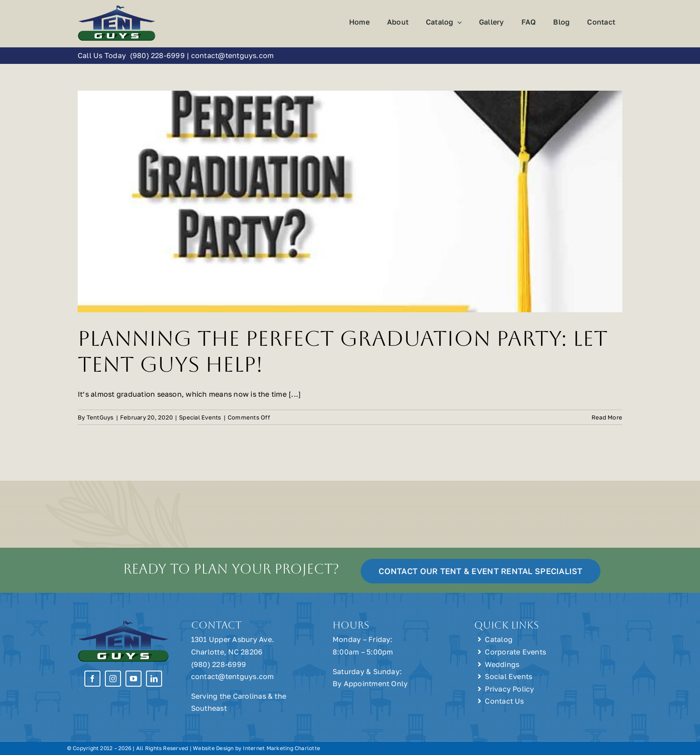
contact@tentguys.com (233, 55)
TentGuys (100, 417)
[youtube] (133, 679)
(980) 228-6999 (157, 55)
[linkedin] (154, 679)
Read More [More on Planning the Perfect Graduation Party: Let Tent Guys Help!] (607, 417)
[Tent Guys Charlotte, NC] (117, 8)
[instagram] (113, 679)
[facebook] (92, 679)
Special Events (200, 417)
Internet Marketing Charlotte (281, 748)
